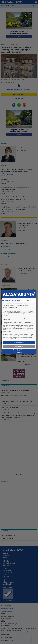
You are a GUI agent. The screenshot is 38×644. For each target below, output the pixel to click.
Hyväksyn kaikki (19, 343)
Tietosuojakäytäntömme (19, 350)
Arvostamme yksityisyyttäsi (11, 300)
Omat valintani (19, 347)
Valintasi (28, 300)
